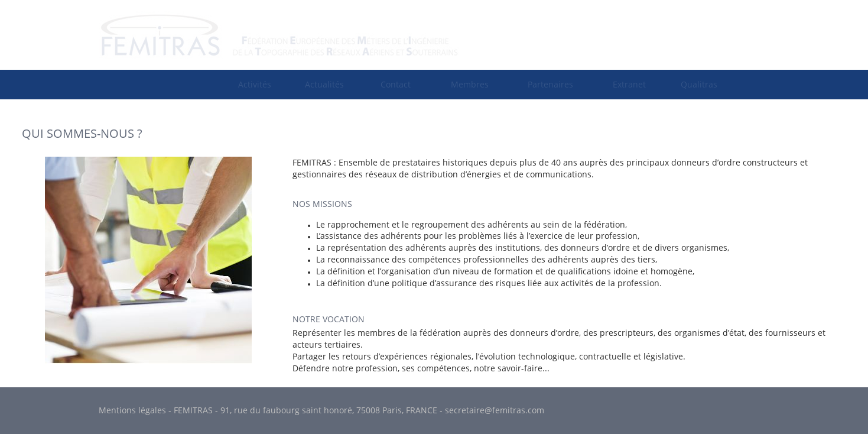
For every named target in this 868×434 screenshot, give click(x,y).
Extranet (629, 84)
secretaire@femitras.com (495, 410)
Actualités (324, 84)
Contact (396, 84)
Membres (470, 84)
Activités (255, 84)
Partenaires (550, 84)
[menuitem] (255, 84)
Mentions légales (132, 410)
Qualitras (699, 84)
